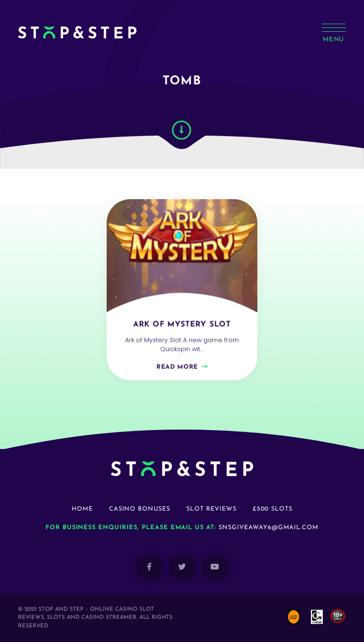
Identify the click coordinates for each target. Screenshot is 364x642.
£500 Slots (273, 509)
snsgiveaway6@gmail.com (268, 527)
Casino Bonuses (140, 509)
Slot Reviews (211, 509)
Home (82, 509)
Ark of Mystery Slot (182, 327)
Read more (177, 370)
